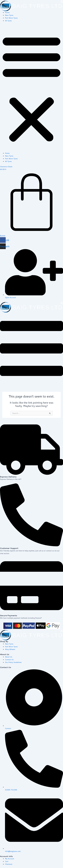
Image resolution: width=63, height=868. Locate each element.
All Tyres (8, 21)
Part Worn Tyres (11, 18)
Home (7, 12)
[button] (31, 88)
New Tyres (9, 15)
